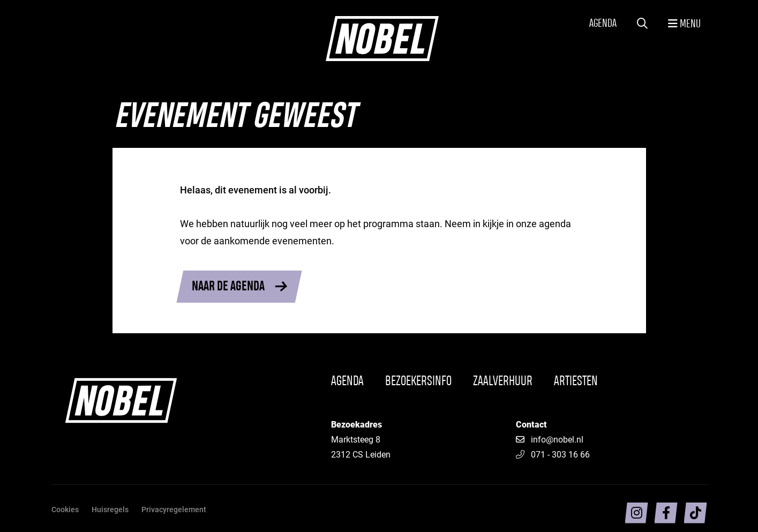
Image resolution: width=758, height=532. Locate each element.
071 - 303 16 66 (553, 454)
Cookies (65, 509)
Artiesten (576, 381)
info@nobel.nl (557, 439)
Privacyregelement (174, 509)
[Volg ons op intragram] (637, 513)
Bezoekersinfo (418, 381)
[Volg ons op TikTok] (696, 513)
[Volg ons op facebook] (666, 513)
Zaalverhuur (503, 381)
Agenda (603, 24)
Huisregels (110, 509)
